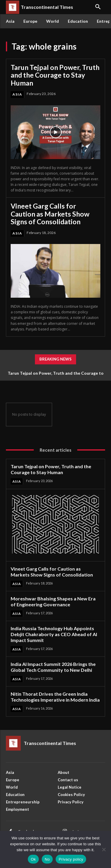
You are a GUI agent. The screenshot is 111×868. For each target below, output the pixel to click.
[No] (104, 849)
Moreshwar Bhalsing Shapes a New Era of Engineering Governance (53, 601)
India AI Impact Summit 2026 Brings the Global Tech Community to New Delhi (53, 667)
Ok (33, 859)
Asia (17, 94)
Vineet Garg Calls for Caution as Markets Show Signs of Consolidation (50, 214)
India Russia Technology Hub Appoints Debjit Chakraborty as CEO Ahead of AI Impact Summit (54, 634)
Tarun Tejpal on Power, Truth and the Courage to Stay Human (55, 75)
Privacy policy (71, 859)
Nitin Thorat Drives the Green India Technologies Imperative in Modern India (55, 697)
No (47, 859)
